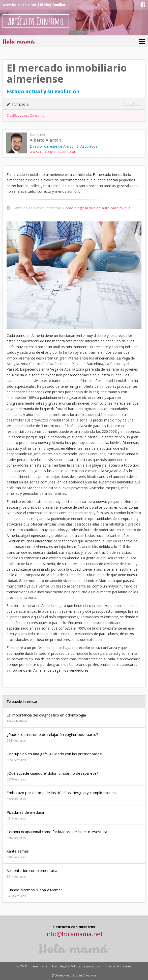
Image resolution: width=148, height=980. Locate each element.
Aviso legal (59, 966)
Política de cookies (118, 966)
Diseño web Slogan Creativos (74, 975)
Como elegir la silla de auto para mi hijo (97, 208)
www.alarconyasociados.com (54, 152)
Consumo (37, 115)
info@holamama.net (74, 934)
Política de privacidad (86, 966)
